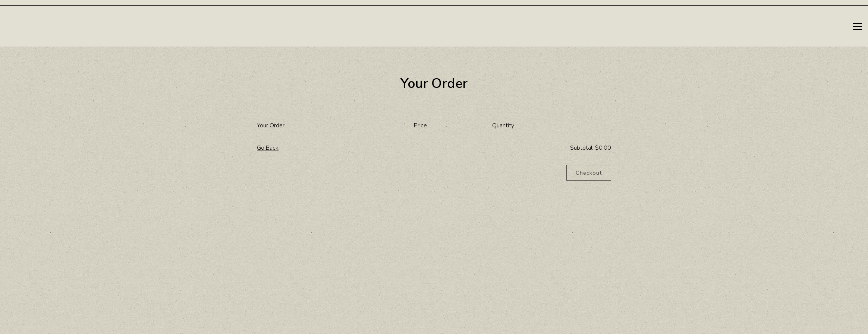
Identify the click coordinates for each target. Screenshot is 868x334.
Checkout (589, 173)
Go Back (268, 148)
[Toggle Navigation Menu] (857, 26)
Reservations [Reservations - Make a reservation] (820, 27)
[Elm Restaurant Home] (23, 26)
